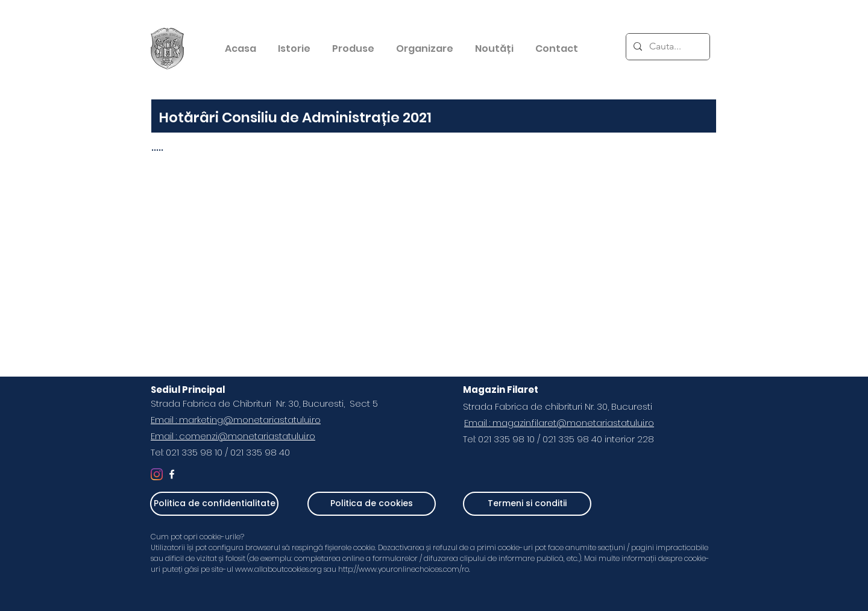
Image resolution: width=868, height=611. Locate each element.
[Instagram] (157, 474)
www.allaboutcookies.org (278, 569)
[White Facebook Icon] (172, 474)
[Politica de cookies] (372, 504)
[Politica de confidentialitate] (214, 504)
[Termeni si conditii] (527, 504)
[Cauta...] (667, 47)
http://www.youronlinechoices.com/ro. (405, 569)
